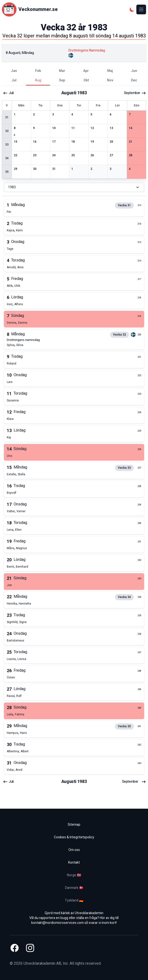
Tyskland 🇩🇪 (74, 900)
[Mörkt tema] (132, 9)
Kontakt (74, 863)
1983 (74, 187)
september (135, 93)
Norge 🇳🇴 (74, 875)
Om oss (74, 850)
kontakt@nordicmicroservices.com (58, 923)
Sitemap (74, 825)
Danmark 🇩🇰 (74, 888)
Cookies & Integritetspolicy (74, 837)
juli (8, 93)
